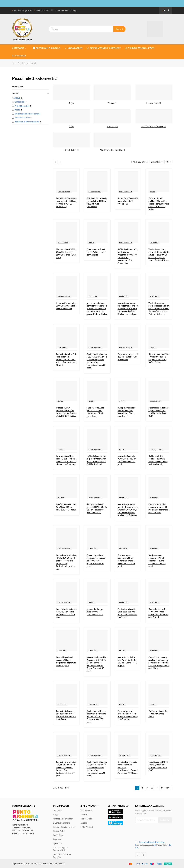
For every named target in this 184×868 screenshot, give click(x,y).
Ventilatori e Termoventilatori (112, 150)
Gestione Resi (63, 10)
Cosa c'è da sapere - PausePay (62, 856)
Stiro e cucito (113, 127)
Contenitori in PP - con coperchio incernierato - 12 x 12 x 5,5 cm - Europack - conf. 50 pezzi (97, 716)
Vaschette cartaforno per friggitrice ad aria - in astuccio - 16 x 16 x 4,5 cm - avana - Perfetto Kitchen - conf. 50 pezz (128, 309)
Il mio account (87, 827)
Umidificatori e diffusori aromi (154, 127)
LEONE (91, 243)
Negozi (56, 815)
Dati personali (86, 810)
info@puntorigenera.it (23, 10)
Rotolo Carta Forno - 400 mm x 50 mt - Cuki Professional (128, 201)
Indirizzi (84, 815)
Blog (74, 10)
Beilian (153, 192)
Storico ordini (86, 819)
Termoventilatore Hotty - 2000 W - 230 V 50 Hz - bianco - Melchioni (66, 306)
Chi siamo (57, 810)
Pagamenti (58, 839)
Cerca (119, 29)
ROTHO (61, 498)
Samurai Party (124, 755)
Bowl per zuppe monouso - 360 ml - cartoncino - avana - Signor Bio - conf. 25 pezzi (157, 561)
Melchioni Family (64, 296)
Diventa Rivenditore (61, 823)
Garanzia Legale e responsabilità (60, 849)
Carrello (84, 823)
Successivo (166, 788)
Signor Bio (154, 498)
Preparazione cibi (153, 103)
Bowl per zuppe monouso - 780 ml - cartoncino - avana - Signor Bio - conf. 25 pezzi (126, 561)
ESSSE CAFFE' (63, 243)
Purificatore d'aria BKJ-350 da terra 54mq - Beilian (158, 714)
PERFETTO (154, 243)
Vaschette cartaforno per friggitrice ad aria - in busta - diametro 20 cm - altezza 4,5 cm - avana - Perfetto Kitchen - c (159, 309)
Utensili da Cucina (71, 150)
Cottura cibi (112, 103)
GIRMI (91, 401)
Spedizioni (57, 843)
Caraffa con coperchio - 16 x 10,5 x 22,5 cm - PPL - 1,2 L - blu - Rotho (66, 507)
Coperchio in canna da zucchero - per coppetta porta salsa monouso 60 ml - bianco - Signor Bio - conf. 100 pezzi (159, 663)
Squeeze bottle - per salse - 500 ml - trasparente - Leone (95, 612)
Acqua (71, 103)
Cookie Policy (59, 835)
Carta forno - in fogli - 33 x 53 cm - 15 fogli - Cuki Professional (128, 357)
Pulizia (71, 127)
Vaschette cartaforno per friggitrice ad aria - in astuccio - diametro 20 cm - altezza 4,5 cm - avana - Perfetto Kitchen (159, 255)
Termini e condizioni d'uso (64, 827)
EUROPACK (62, 347)
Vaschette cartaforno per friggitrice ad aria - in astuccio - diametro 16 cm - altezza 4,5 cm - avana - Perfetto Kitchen (97, 309)
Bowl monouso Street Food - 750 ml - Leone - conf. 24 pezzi (96, 252)
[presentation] (153, 833)
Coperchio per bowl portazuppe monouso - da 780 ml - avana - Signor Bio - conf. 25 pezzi (96, 561)
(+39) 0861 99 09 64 (44, 10)
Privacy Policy (59, 831)
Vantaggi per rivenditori (63, 819)
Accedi (166, 10)
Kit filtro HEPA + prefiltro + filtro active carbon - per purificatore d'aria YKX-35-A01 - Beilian (159, 204)
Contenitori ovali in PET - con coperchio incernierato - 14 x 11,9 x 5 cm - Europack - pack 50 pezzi (66, 359)
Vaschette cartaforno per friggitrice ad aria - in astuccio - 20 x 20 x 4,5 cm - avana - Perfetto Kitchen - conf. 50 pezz (128, 510)
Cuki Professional (64, 192)
